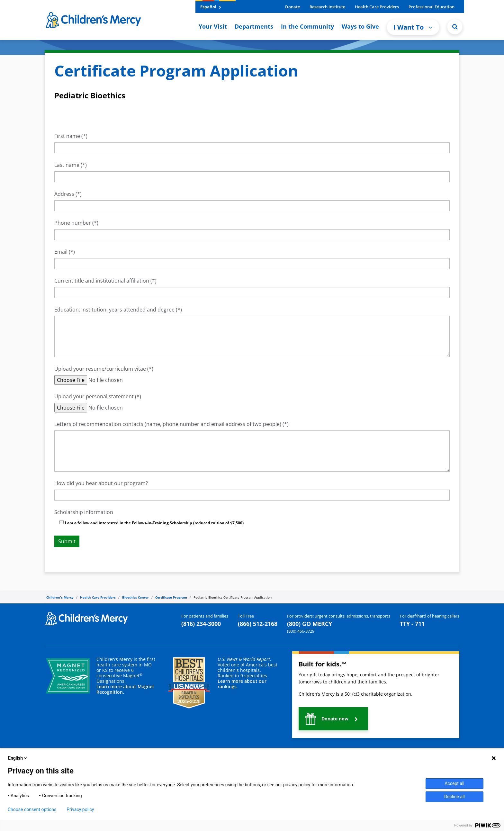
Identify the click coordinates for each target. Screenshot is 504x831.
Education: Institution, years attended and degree (114, 310)
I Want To (413, 27)
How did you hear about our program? (101, 483)
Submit (67, 541)
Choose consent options (32, 809)
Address (64, 194)
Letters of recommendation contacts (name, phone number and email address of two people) (168, 424)
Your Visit (213, 26)
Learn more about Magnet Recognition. (125, 689)
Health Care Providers (377, 7)
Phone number (73, 223)
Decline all (455, 797)
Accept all (455, 783)
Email (61, 252)
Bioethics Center (135, 597)
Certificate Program (171, 597)
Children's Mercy (60, 597)
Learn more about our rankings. (242, 684)
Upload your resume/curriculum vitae (101, 369)
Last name (67, 165)
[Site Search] (455, 27)
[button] (333, 719)
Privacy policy (80, 809)
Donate (292, 7)
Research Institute (327, 7)
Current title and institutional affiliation (102, 281)
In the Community (307, 26)
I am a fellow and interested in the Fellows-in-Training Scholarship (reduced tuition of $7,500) (154, 523)
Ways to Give (360, 26)
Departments (254, 26)
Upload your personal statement (94, 396)
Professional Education (432, 7)
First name (67, 136)
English (18, 758)
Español (211, 7)
